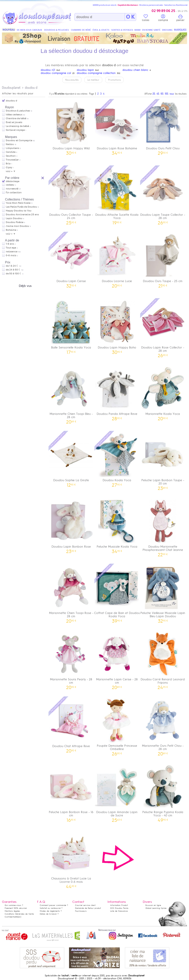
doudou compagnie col (56, 73)
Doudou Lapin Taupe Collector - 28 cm (163, 195)
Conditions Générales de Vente (19, 914)
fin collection (14, 193)
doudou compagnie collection (96, 73)
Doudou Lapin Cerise (71, 259)
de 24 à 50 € (15, 270)
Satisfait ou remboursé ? (51, 908)
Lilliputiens (12, 148)
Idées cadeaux (14, 115)
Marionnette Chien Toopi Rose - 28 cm (71, 593)
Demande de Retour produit (88, 908)
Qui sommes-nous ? (14, 905)
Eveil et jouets (14, 122)
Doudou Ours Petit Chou (163, 127)
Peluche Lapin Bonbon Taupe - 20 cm (163, 460)
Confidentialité (11, 917)
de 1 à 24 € (13, 266)
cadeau (10, 185)
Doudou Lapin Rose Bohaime (117, 127)
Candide (11, 152)
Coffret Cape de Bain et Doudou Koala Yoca (117, 593)
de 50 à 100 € (15, 274)
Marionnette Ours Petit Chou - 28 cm (163, 726)
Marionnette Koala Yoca (163, 392)
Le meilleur (93, 80)
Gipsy (9, 167)
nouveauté (12, 189)
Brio (8, 164)
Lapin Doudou (14, 218)
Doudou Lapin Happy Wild (71, 127)
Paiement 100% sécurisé (16, 908)
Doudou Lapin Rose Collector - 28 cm (163, 327)
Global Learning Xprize (156, 908)
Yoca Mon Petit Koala (18, 203)
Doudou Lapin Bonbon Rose (71, 525)
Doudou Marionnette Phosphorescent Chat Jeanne (163, 527)
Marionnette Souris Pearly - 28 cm (71, 659)
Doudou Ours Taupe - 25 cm (163, 259)
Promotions (114, 80)
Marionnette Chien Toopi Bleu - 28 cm (71, 394)
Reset (43, 177)
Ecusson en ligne (153, 905)
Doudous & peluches (18, 111)
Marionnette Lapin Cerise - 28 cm (117, 659)
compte (163, 19)
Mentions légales (12, 911)
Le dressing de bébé (17, 126)
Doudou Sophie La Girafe (71, 459)
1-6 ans (10, 244)
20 (154, 94)
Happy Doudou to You (19, 211)
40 (158, 94)
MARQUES (180, 30)
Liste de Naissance (119, 911)
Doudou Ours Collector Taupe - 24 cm (71, 195)
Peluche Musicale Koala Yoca (117, 525)
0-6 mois (11, 255)
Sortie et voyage (15, 130)
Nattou (10, 144)
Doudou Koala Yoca (117, 459)
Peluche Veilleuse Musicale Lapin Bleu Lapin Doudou (163, 593)
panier (180, 19)
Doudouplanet (11, 88)
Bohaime (11, 230)
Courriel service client (85, 905)
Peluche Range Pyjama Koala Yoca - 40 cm (163, 792)
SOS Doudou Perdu (119, 908)
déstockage (13, 181)
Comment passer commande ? (54, 905)
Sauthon (11, 156)
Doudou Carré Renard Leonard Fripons (163, 659)
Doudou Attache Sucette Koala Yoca (117, 195)
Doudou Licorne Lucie (117, 259)
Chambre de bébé (16, 118)
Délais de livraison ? (49, 914)
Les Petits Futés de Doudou (21, 207)
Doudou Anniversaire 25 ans (22, 215)
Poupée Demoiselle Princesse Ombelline (117, 726)
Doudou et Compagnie (19, 140)
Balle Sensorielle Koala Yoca (71, 326)
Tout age (11, 248)
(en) (19, 917)
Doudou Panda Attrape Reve (117, 392)
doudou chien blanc (135, 70)
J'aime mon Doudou (17, 226)
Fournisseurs (81, 911)
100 (167, 94)
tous (172, 94)
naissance (12, 252)
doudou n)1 (48, 70)
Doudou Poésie (15, 222)
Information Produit (119, 905)
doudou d (31, 88)
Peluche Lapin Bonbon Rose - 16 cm (71, 792)
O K (130, 17)
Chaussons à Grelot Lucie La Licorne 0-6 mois (71, 858)
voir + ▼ (11, 171)
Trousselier (12, 160)
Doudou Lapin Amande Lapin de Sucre (117, 792)
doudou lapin (85, 70)
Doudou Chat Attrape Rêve (71, 724)
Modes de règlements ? (51, 911)
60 (162, 94)
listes (146, 19)
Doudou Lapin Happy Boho (117, 326)
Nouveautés (72, 80)
